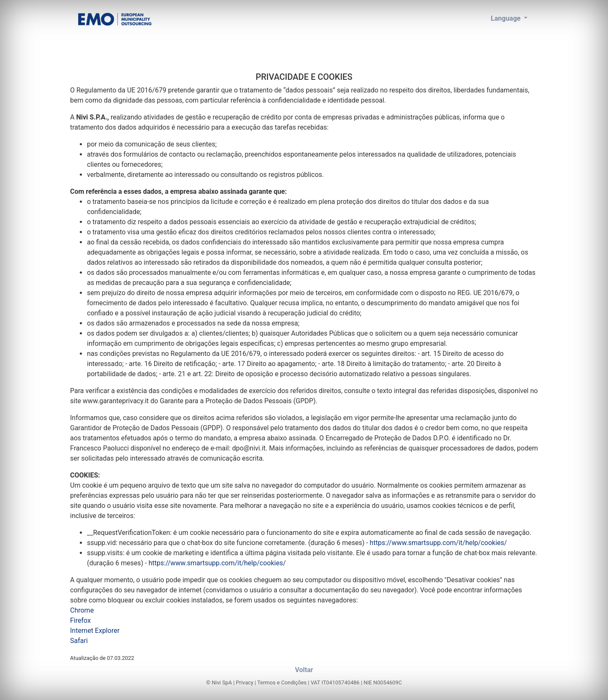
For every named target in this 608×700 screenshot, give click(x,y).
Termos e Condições (282, 682)
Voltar (304, 670)
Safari (79, 641)
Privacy (245, 682)
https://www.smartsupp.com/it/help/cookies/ (438, 543)
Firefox (80, 620)
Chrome (82, 610)
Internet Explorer (95, 631)
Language (506, 18)
